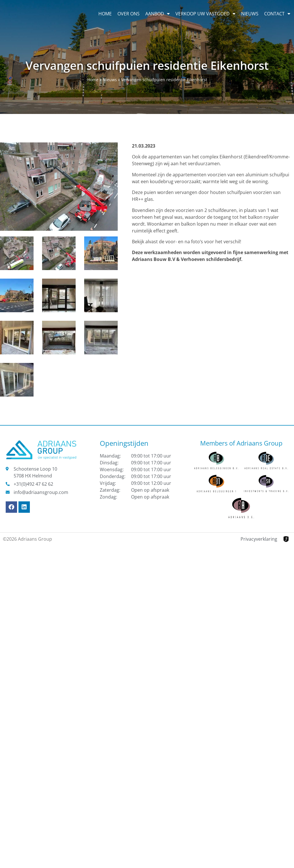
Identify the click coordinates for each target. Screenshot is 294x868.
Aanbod (158, 14)
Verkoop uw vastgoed (205, 14)
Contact (277, 14)
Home (105, 14)
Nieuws (250, 14)
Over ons (129, 14)
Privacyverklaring (259, 539)
